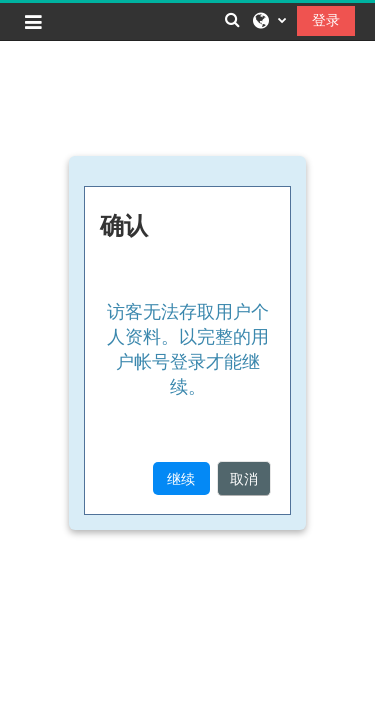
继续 (181, 478)
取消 (244, 478)
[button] (232, 19)
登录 (326, 19)
